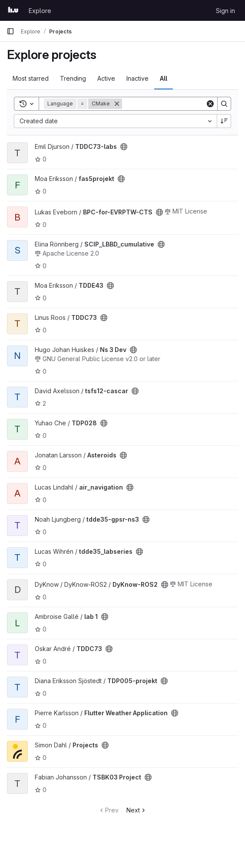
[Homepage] (13, 10)
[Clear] (210, 104)
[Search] (176, 104)
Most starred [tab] (31, 78)
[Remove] (117, 104)
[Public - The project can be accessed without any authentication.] (124, 147)
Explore (40, 11)
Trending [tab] (73, 78)
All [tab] (164, 78)
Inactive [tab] (137, 78)
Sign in (225, 11)
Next (137, 810)
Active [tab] (106, 78)
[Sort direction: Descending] (224, 121)
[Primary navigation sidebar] (10, 31)
